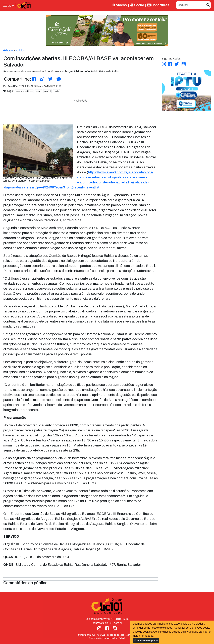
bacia (56, 91)
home (8, 51)
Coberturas (158, 5)
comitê (47, 91)
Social (137, 5)
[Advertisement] (81, 110)
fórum (38, 91)
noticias (20, 51)
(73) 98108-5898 (118, 619)
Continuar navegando (146, 640)
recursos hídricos (24, 91)
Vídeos (120, 5)
